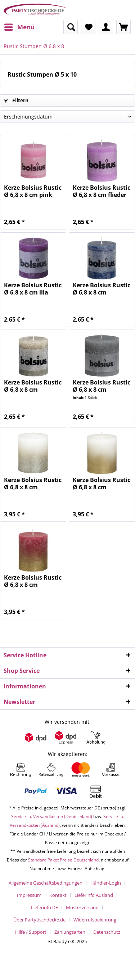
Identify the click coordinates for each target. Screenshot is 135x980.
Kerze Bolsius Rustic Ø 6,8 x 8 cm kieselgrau (33, 386)
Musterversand (82, 907)
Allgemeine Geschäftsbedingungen (46, 883)
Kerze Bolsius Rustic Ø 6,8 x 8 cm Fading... (33, 483)
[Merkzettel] (88, 27)
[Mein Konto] (106, 27)
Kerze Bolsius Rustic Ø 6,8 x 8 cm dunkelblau (102, 289)
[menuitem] (19, 27)
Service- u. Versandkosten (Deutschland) (52, 816)
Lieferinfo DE (44, 907)
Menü (19, 26)
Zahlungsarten (70, 932)
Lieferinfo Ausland (94, 895)
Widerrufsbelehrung (95, 920)
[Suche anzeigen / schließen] (71, 27)
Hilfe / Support (31, 932)
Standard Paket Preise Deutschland (63, 860)
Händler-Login (106, 883)
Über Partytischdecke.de (39, 920)
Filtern (16, 100)
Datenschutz (107, 932)
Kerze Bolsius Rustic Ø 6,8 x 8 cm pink (33, 191)
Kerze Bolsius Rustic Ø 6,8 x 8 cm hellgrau (102, 386)
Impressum (29, 895)
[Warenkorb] (123, 27)
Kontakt (58, 895)
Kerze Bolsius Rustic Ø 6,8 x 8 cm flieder (102, 191)
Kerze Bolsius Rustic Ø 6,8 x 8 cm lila (33, 289)
